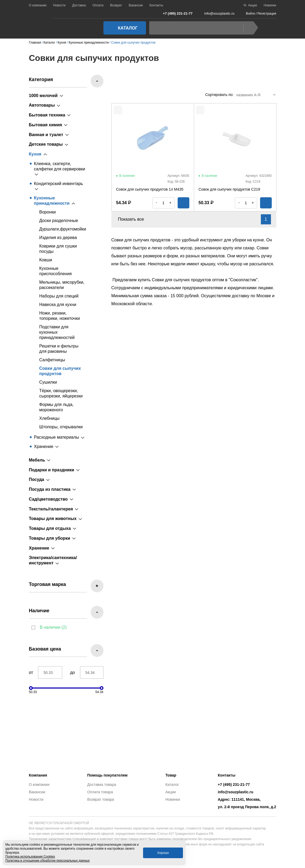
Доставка (79, 5)
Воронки (48, 212)
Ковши (46, 260)
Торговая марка (48, 584)
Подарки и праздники (52, 470)
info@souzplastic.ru (216, 13)
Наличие (39, 611)
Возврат (116, 5)
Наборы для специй (59, 296)
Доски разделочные (59, 221)
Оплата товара (100, 792)
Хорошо (163, 853)
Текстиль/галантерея (51, 509)
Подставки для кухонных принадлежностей (57, 332)
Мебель (37, 460)
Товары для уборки (50, 538)
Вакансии (136, 5)
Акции (171, 792)
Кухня (35, 154)
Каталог (123, 28)
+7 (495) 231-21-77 (175, 13)
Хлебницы (49, 418)
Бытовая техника (47, 115)
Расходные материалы (57, 437)
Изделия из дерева (58, 238)
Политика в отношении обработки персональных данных (47, 861)
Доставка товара (102, 785)
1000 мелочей (43, 96)
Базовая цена (45, 649)
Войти (250, 14)
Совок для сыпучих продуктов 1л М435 (150, 189)
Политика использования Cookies (30, 857)
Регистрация (267, 14)
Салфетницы (52, 360)
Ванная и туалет (46, 135)
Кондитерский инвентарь (59, 184)
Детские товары (46, 144)
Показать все (134, 219)
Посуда (37, 479)
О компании (38, 5)
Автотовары (42, 105)
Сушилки (48, 382)
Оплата (98, 5)
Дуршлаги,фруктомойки (63, 229)
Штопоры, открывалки (61, 427)
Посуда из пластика (50, 489)
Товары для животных (53, 519)
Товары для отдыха (50, 528)
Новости (59, 5)
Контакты (156, 5)
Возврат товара (101, 799)
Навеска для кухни (58, 305)
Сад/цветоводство (48, 499)
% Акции (250, 5)
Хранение (44, 446)
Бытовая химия (46, 125)
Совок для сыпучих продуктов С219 (229, 189)
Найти (249, 28)
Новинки (270, 5)
